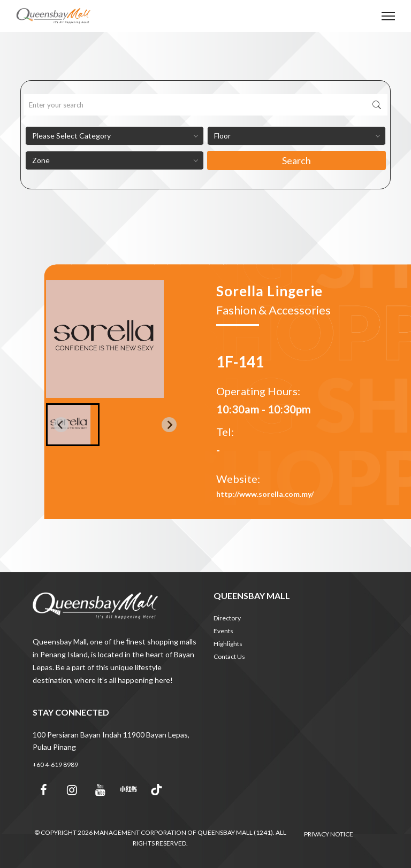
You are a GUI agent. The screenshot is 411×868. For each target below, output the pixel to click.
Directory (227, 618)
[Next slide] (169, 425)
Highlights (228, 644)
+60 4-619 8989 (55, 765)
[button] (73, 425)
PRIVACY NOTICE (329, 834)
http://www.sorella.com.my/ (265, 494)
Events (223, 631)
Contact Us (229, 656)
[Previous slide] (61, 425)
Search (296, 160)
